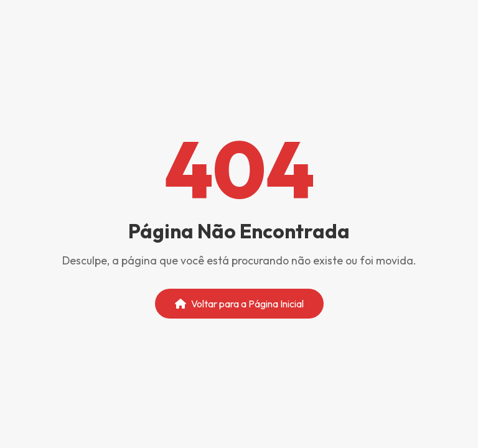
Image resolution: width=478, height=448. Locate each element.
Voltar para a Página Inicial (239, 304)
